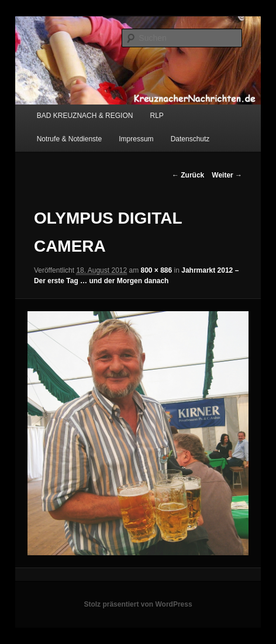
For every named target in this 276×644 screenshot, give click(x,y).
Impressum (136, 139)
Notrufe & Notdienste (69, 139)
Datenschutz (190, 139)
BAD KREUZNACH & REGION (85, 116)
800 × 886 (157, 270)
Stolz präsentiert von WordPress (138, 604)
